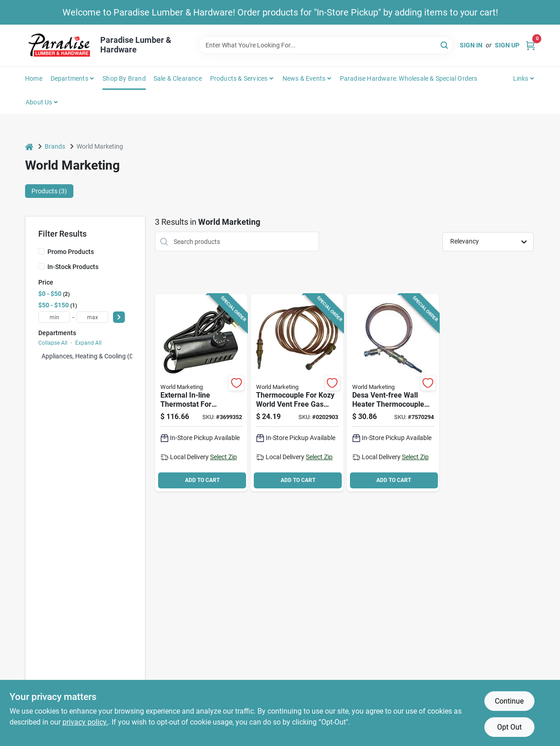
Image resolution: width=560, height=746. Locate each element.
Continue (509, 701)
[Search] (445, 44)
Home (34, 78)
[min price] (54, 317)
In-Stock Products (73, 267)
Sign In (471, 45)
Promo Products (71, 252)
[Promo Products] (41, 251)
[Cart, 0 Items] (530, 45)
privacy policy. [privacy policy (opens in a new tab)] (85, 722)
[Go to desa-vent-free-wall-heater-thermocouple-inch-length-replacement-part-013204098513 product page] (393, 393)
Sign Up (507, 45)
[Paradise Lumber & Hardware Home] (59, 45)
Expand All (88, 343)
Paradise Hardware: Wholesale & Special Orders (409, 78)
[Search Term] (326, 45)
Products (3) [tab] (49, 191)
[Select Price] (119, 317)
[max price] (92, 317)
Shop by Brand (124, 78)
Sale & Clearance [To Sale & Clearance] (178, 78)
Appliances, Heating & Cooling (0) (88, 356)
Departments (69, 78)
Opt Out (509, 727)
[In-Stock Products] (41, 266)
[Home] (29, 147)
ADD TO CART (202, 480)
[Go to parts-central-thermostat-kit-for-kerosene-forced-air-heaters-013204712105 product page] (201, 393)
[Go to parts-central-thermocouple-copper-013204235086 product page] (297, 393)
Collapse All (53, 343)
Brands (55, 146)
